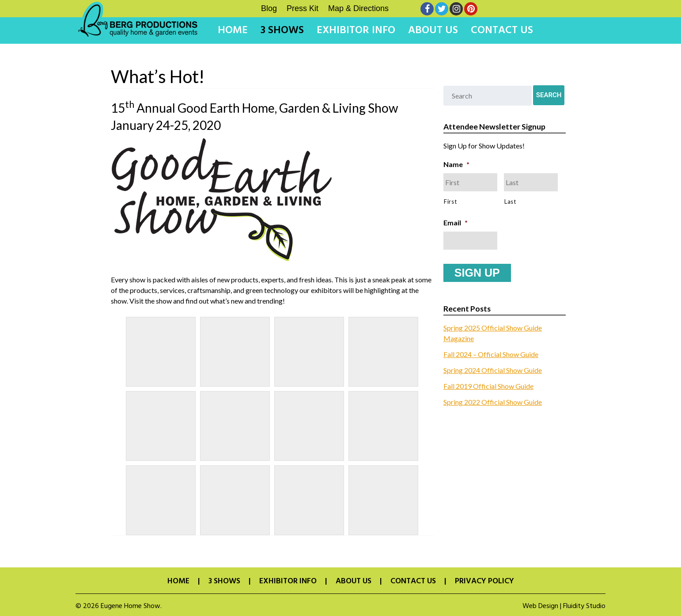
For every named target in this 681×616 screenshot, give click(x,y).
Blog (269, 8)
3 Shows (282, 30)
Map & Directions (358, 8)
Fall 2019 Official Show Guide (488, 385)
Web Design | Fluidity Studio (564, 606)
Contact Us (502, 30)
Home (233, 30)
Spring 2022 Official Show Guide (493, 401)
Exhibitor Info (356, 30)
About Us (433, 30)
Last (510, 202)
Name (456, 164)
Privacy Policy (484, 582)
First (450, 202)
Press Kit (303, 8)
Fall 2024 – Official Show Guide (491, 353)
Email (456, 222)
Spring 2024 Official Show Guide (493, 369)
